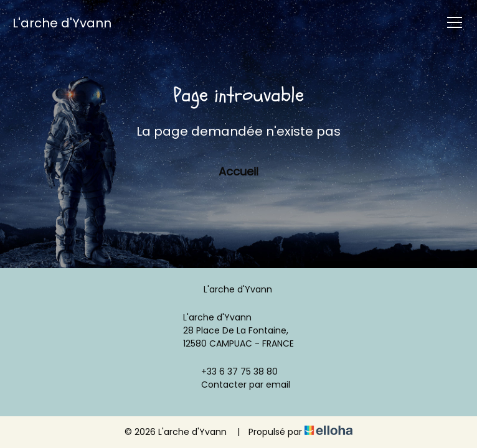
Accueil (238, 171)
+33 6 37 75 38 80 (232, 371)
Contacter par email (238, 385)
